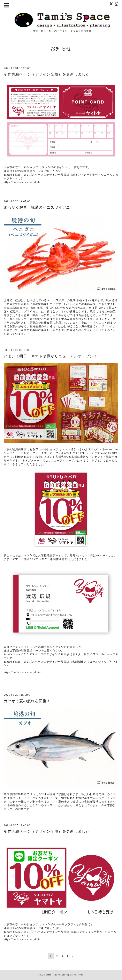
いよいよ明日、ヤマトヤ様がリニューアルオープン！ (51, 356)
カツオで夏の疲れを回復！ (27, 701)
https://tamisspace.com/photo (22, 182)
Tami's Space (53, 975)
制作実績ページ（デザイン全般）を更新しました (47, 74)
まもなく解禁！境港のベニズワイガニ (37, 207)
